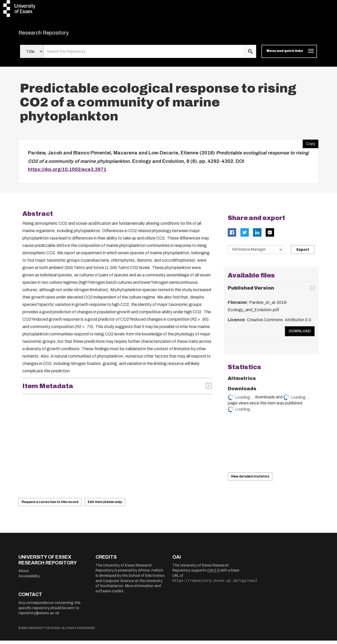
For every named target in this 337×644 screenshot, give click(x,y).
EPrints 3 (145, 574)
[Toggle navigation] (289, 55)
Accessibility (29, 579)
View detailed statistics (250, 480)
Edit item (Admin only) (105, 505)
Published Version (251, 291)
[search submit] (250, 55)
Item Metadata (48, 389)
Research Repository (55, 34)
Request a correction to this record (50, 505)
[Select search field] (32, 55)
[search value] (144, 55)
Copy (309, 146)
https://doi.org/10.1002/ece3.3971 (67, 173)
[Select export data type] (255, 253)
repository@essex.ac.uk (39, 616)
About (24, 574)
